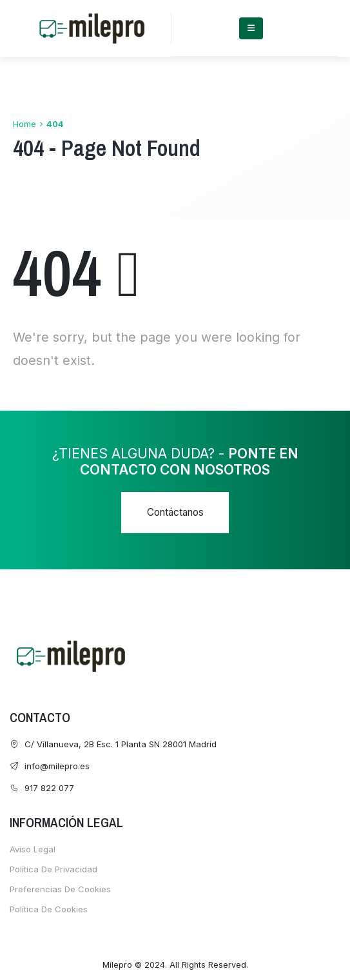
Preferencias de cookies (60, 889)
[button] (175, 513)
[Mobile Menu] (251, 28)
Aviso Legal (33, 849)
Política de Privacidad (53, 869)
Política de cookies (49, 909)
